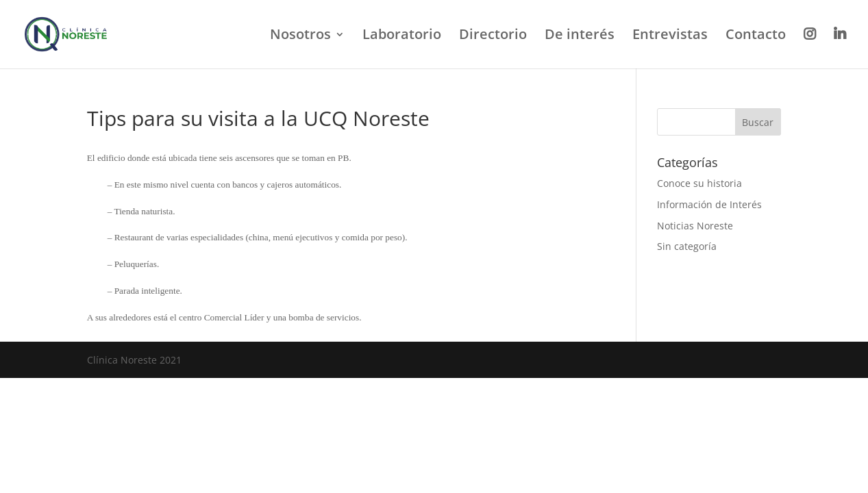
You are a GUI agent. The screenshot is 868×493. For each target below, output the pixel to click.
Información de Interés (709, 204)
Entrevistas (670, 36)
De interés (580, 36)
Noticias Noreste (695, 226)
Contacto (756, 36)
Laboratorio (402, 36)
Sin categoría (687, 246)
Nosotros (300, 36)
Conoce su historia (699, 183)
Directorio (493, 36)
